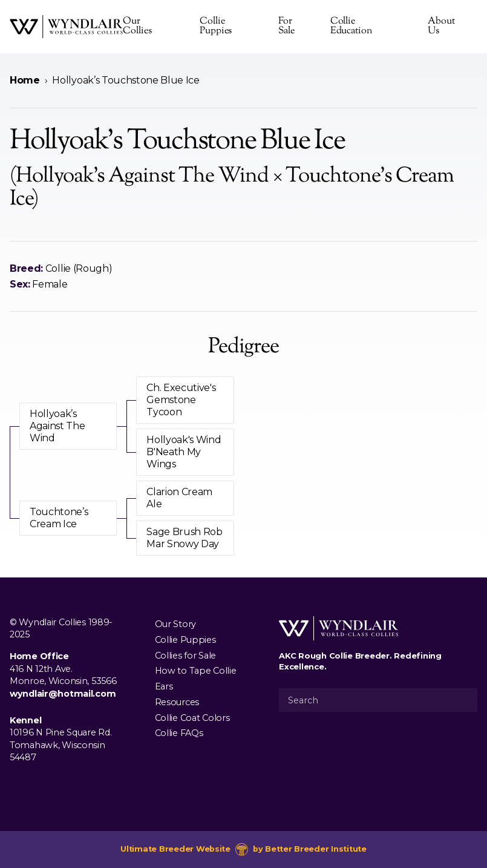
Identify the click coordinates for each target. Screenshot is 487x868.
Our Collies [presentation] (137, 26)
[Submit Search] (463, 700)
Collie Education (351, 26)
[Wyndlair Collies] (66, 27)
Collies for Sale (185, 655)
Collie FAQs (179, 733)
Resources (177, 702)
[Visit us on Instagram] (36, 785)
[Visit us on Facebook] (17, 785)
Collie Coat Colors (192, 717)
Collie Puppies (216, 26)
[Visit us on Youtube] (56, 785)
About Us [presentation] (441, 26)
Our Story (175, 624)
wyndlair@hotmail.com (63, 694)
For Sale (287, 26)
